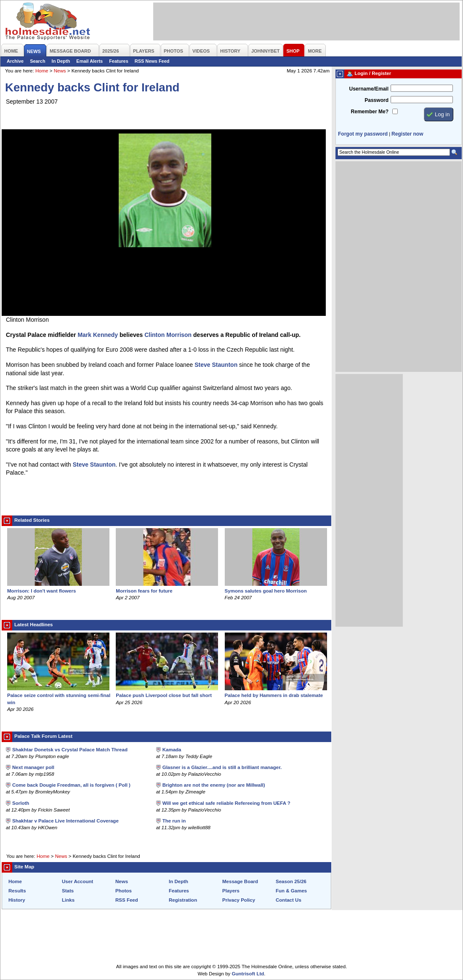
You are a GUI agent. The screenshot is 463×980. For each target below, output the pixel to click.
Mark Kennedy (98, 335)
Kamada (172, 750)
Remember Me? (370, 112)
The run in (174, 821)
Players (231, 891)
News (60, 71)
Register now (407, 134)
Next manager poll (33, 767)
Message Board (240, 881)
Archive (15, 61)
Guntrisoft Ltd (248, 974)
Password (377, 100)
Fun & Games (291, 891)
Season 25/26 (291, 881)
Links (68, 900)
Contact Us (289, 900)
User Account (77, 881)
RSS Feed (127, 900)
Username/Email (369, 89)
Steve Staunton (216, 365)
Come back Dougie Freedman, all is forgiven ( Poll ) (71, 785)
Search (37, 61)
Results (17, 891)
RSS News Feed (152, 61)
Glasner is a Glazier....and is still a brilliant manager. (222, 767)
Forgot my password (363, 134)
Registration (183, 900)
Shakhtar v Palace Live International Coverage (65, 821)
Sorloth (21, 803)
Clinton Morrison (168, 335)
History (17, 900)
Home (42, 71)
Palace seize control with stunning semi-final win (59, 695)
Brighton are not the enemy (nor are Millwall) (214, 785)
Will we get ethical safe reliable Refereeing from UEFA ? (226, 803)
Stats (68, 891)
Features (119, 61)
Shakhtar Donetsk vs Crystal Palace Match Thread (70, 750)
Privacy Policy (239, 900)
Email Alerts (89, 61)
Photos (124, 891)
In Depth (61, 61)
